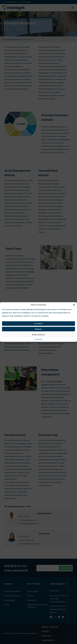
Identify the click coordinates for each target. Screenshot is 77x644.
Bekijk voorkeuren (38, 335)
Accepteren (38, 324)
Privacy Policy (38, 339)
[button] (74, 305)
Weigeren (38, 329)
